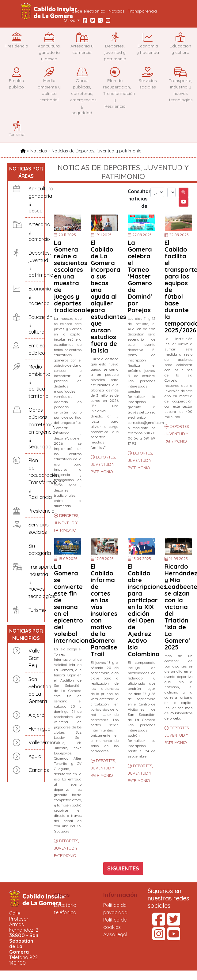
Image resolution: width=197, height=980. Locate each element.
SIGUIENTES (123, 868)
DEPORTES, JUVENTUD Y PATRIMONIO (66, 523)
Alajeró (35, 715)
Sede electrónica (89, 11)
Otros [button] (70, 20)
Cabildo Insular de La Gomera (50, 12)
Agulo (35, 756)
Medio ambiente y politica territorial (35, 381)
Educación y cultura (35, 324)
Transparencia (142, 11)
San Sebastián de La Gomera (35, 690)
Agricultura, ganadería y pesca (35, 200)
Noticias (117, 11)
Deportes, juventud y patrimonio (35, 264)
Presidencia (35, 511)
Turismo (35, 610)
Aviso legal (115, 934)
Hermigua (35, 729)
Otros (62, 895)
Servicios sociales (35, 528)
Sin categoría (35, 549)
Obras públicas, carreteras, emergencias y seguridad (35, 428)
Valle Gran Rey (34, 658)
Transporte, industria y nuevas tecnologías (35, 582)
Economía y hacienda (35, 296)
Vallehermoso (35, 742)
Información (120, 895)
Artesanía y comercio (35, 232)
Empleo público (35, 349)
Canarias (35, 770)
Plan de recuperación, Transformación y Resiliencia (35, 479)
